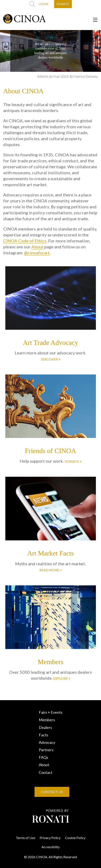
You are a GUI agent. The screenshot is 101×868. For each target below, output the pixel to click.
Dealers (45, 727)
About (37, 247)
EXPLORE (62, 678)
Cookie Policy (75, 838)
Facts (43, 735)
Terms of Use (25, 838)
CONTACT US (52, 792)
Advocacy (47, 742)
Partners (46, 750)
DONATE (63, 4)
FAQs (43, 757)
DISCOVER (51, 359)
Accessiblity (51, 847)
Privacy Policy (50, 838)
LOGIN (43, 4)
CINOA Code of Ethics (25, 241)
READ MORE (51, 570)
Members (47, 720)
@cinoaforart (37, 253)
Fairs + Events (51, 712)
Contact (46, 772)
